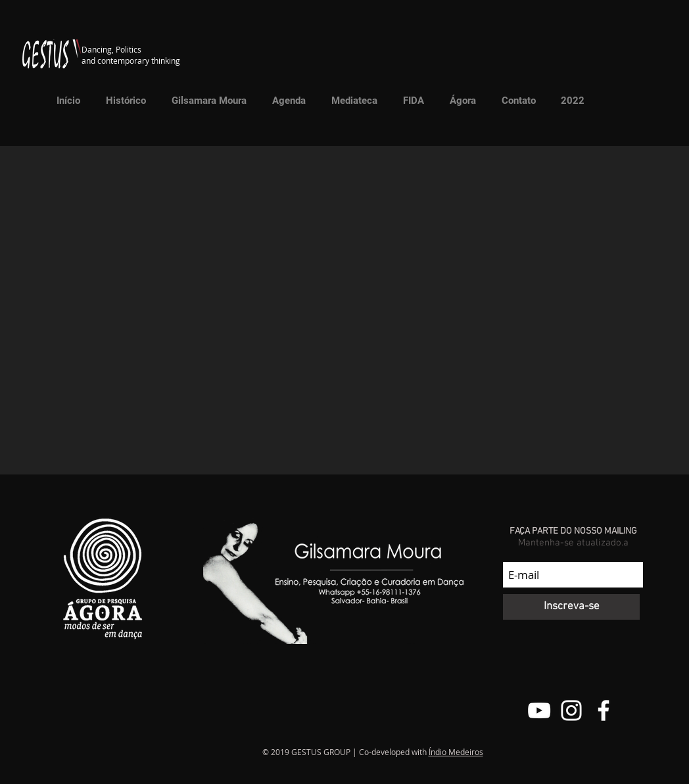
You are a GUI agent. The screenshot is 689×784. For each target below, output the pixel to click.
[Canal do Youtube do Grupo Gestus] (539, 710)
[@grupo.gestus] (571, 710)
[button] (350, 101)
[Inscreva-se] (571, 607)
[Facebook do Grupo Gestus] (604, 710)
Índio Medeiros (456, 752)
